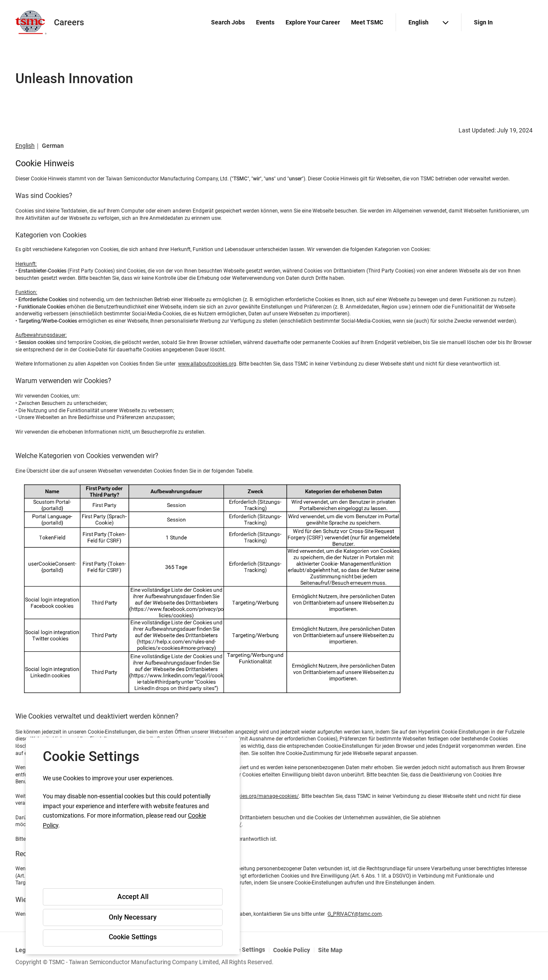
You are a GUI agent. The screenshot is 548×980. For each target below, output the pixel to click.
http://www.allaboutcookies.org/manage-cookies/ (241, 796)
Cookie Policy (292, 950)
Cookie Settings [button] (133, 937)
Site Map (330, 950)
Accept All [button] (133, 897)
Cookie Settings (243, 950)
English (25, 146)
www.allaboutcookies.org (207, 364)
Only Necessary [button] (133, 917)
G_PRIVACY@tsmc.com (355, 914)
